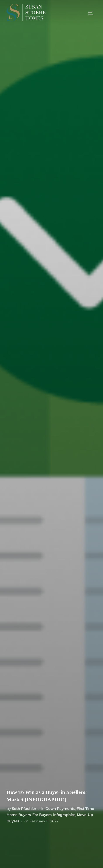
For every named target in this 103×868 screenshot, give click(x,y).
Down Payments (60, 809)
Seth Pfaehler (24, 809)
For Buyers (42, 815)
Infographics (64, 815)
